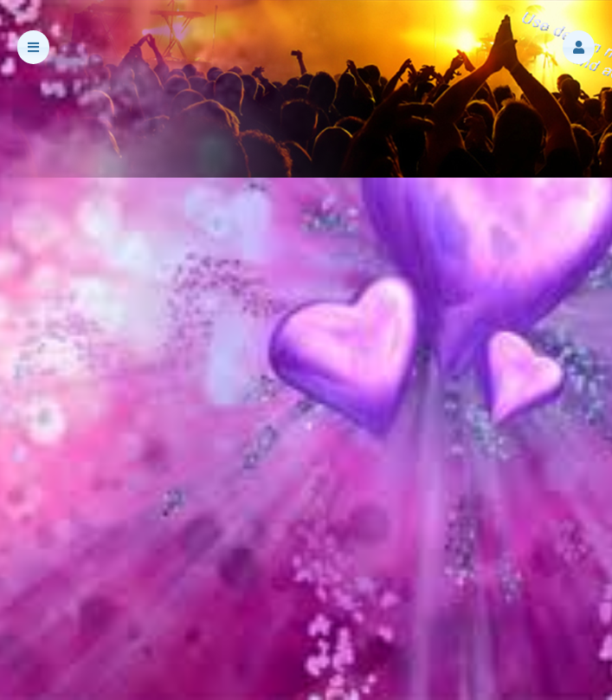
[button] (579, 47)
